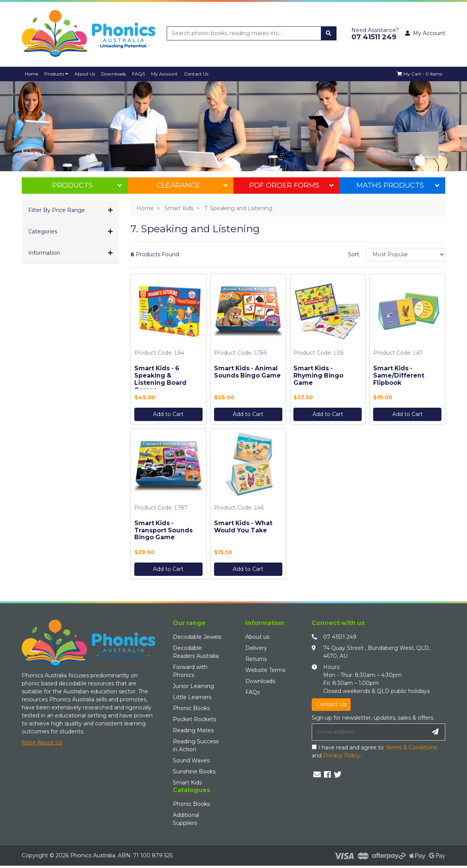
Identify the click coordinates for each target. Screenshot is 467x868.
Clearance (192, 186)
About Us (86, 74)
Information (44, 253)
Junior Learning (193, 686)
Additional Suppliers (186, 819)
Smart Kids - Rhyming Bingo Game (318, 375)
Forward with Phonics (190, 671)
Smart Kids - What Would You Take (243, 527)
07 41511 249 (340, 637)
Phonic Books (191, 709)
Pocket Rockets (194, 720)
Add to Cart (168, 414)
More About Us (42, 743)
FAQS (141, 74)
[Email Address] (369, 732)
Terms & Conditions (411, 747)
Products (57, 74)
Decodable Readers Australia (196, 652)
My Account (168, 74)
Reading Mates (193, 731)
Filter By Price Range (57, 211)
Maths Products (398, 186)
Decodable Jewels (197, 637)
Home (32, 74)
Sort (353, 254)
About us (257, 637)
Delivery (256, 648)
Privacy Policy (342, 755)
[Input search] (244, 33)
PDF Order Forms (291, 186)
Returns (256, 659)
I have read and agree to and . (374, 751)
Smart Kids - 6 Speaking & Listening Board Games (160, 379)
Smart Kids (187, 783)
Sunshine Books (194, 772)
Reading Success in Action (196, 746)
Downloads (116, 74)
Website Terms (265, 670)
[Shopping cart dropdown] (419, 74)
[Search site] (329, 33)
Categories (43, 232)
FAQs (253, 693)
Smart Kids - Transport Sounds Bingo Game (163, 530)
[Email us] (317, 775)
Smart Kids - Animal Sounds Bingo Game (247, 372)
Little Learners (192, 698)
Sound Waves (191, 761)
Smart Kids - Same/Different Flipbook (399, 375)
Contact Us (200, 74)
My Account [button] (425, 33)
